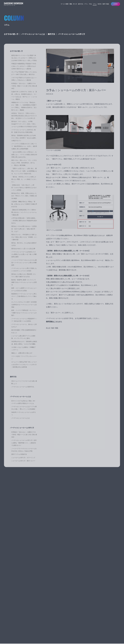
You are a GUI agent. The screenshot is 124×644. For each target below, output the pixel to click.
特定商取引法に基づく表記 (17, 637)
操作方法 (81, 4)
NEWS (100, 4)
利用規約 (6, 637)
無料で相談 (106, 4)
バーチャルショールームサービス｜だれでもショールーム (13, 4)
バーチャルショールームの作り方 (71, 38)
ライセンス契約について (36, 616)
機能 (71, 4)
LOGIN (115, 4)
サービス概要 (65, 4)
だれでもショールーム (13, 625)
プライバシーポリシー (32, 637)
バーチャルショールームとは (33, 38)
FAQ (90, 4)
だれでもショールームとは (36, 609)
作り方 (75, 4)
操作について (33, 614)
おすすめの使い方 (11, 38)
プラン (86, 4)
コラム (95, 4)
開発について (33, 611)
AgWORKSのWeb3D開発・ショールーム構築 (27, 632)
